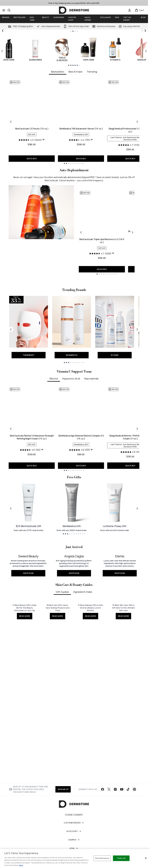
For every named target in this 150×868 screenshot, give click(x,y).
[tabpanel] (74, 176)
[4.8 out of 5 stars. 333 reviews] (79, 523)
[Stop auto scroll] (145, 32)
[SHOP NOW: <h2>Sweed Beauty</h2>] (28, 653)
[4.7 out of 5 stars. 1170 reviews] (129, 199)
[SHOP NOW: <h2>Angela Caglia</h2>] (74, 653)
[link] (130, 10)
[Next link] (137, 402)
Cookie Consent (74, 836)
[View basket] (140, 10)
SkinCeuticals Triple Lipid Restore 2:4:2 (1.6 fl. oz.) (102, 295)
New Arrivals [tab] (75, 126)
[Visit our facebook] (103, 810)
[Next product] (132, 286)
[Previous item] (2, 105)
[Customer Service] (74, 844)
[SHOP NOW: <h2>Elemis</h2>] (120, 653)
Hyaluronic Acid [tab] (71, 452)
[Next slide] (145, 58)
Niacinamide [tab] (92, 452)
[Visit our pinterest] (134, 810)
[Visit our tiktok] (128, 810)
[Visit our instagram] (115, 810)
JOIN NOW (111, 74)
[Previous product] (81, 286)
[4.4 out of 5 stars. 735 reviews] (79, 194)
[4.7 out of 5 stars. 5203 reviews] (100, 308)
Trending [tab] (92, 126)
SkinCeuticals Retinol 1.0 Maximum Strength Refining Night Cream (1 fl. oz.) (32, 510)
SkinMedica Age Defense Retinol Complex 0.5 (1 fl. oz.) (81, 510)
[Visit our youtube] (122, 810)
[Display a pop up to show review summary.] (44, 194)
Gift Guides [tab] (62, 696)
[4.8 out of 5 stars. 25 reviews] (130, 525)
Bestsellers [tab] (57, 126)
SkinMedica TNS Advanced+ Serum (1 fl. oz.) (81, 183)
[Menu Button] (4, 10)
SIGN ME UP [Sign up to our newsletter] (63, 810)
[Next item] (146, 105)
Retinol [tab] (54, 452)
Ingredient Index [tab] (83, 696)
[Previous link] (11, 402)
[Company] (74, 861)
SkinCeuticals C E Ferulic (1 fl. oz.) (32, 183)
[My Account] (74, 852)
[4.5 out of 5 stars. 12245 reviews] (30, 194)
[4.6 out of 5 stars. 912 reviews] (30, 523)
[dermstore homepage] (74, 10)
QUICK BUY (32, 213)
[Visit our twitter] (109, 810)
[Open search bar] (9, 10)
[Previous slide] (3, 58)
